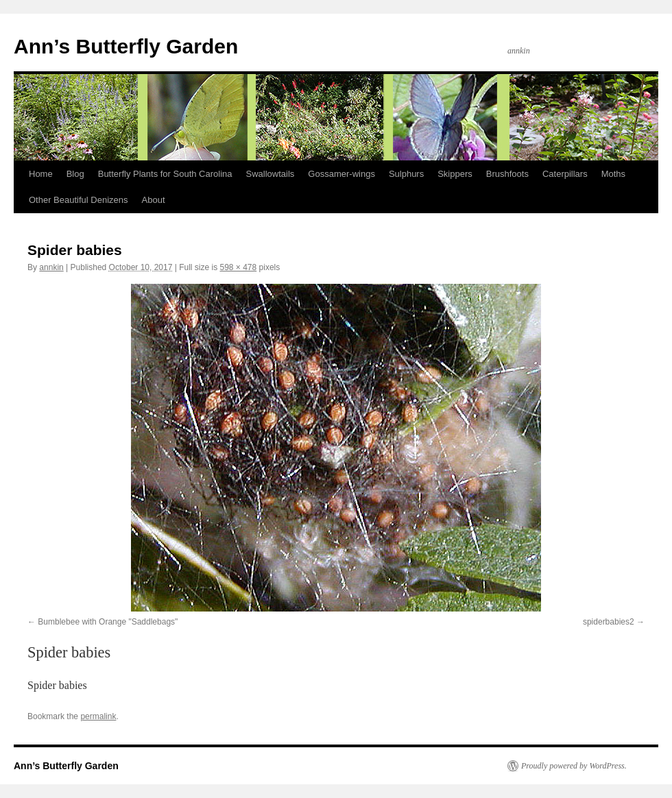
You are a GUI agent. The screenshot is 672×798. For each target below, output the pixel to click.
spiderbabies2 (609, 622)
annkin (51, 267)
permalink (98, 716)
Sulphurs (406, 174)
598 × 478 (239, 267)
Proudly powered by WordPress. (574, 766)
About (154, 200)
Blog (75, 174)
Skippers (455, 174)
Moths (613, 174)
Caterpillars (565, 174)
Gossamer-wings (341, 174)
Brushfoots (507, 174)
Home (41, 174)
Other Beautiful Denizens (79, 200)
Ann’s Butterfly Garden (126, 46)
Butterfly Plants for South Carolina (165, 174)
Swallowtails (271, 174)
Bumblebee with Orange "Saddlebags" (108, 622)
